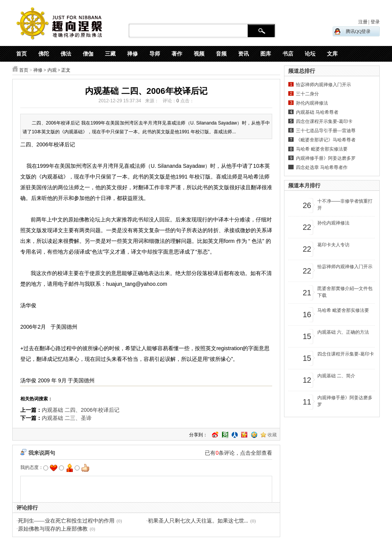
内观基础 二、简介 (336, 376)
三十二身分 (307, 94)
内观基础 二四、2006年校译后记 (81, 410)
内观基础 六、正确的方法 (343, 332)
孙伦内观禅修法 (312, 103)
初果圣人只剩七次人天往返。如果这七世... (198, 521)
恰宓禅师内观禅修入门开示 (323, 85)
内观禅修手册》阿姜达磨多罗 (326, 158)
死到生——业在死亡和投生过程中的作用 (66, 521)
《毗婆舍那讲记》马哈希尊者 (326, 140)
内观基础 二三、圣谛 (67, 418)
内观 (52, 70)
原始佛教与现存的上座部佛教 (53, 529)
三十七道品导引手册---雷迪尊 (326, 131)
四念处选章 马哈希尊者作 (322, 167)
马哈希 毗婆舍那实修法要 (322, 149)
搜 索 (261, 31)
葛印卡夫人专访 (333, 245)
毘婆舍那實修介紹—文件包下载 (345, 292)
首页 (24, 70)
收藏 (272, 435)
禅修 (38, 70)
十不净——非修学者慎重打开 (345, 205)
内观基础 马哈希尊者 (317, 112)
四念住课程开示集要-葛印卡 (324, 121)
